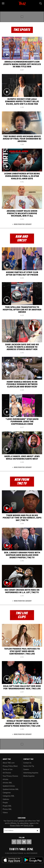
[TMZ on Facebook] (14, 842)
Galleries (6, 799)
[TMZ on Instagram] (29, 842)
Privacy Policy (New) (10, 766)
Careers (26, 769)
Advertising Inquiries (31, 773)
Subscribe (38, 831)
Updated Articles (9, 786)
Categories (7, 793)
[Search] (41, 3)
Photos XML (7, 809)
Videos (5, 813)
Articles (6, 779)
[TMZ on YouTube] (24, 842)
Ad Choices (7, 773)
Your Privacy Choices (10, 776)
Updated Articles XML (11, 789)
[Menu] (3, 3)
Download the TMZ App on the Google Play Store (33, 860)
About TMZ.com (9, 763)
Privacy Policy (15, 825)
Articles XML (7, 783)
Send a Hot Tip (29, 766)
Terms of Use (8, 769)
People (5, 803)
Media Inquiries (29, 776)
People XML (7, 806)
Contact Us (27, 763)
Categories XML (9, 796)
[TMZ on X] (19, 842)
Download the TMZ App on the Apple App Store (12, 860)
